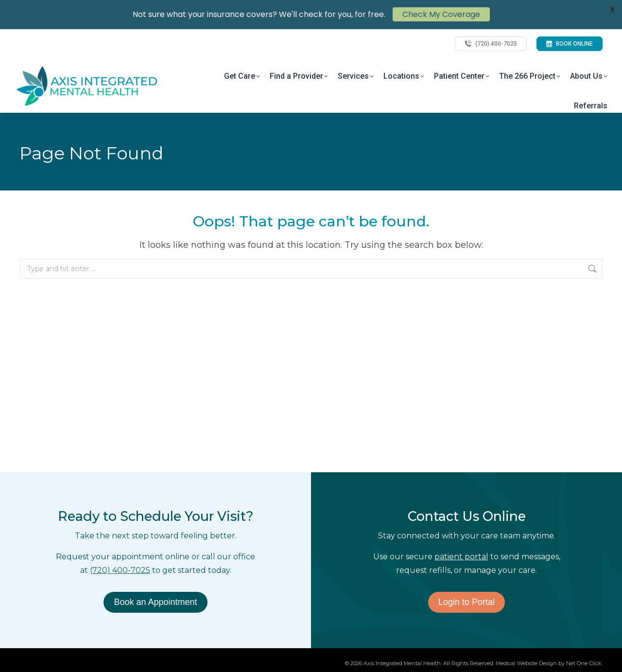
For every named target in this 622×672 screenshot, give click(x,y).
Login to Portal (466, 602)
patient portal (461, 557)
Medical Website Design (526, 663)
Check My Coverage (441, 12)
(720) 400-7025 (120, 570)
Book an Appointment (155, 602)
